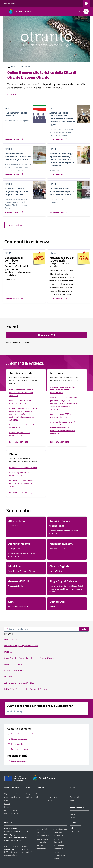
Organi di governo (12, 794)
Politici (7, 804)
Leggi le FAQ (42, 829)
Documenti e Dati (11, 813)
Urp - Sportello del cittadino (16, 846)
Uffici (6, 800)
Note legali (58, 842)
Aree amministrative (13, 797)
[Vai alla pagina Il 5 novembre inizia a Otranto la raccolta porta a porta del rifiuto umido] (58, 211)
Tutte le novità (15, 225)
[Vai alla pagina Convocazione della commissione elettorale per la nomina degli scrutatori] (14, 173)
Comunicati (74, 797)
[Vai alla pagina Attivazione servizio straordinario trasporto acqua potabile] (58, 297)
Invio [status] (84, 629)
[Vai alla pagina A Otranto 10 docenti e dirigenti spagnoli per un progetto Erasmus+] (14, 211)
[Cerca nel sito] (86, 12)
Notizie (73, 794)
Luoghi (72, 814)
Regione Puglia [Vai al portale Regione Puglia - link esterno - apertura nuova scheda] (10, 3)
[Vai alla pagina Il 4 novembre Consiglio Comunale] (14, 138)
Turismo (51, 800)
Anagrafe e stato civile (35, 794)
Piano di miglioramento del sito (59, 855)
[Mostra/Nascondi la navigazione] (3, 11)
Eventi (72, 817)
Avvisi (72, 800)
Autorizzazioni (32, 797)
